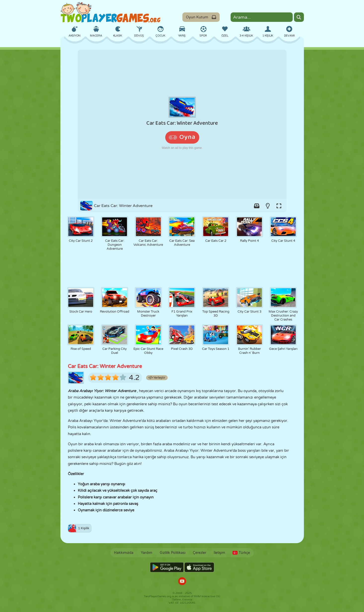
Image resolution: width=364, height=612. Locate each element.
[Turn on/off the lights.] (268, 206)
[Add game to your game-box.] (257, 206)
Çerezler (200, 553)
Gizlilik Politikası (173, 553)
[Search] (299, 17)
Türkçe (241, 553)
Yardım (147, 553)
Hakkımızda (124, 553)
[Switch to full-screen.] (279, 206)
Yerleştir (157, 378)
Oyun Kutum (201, 17)
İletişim (219, 553)
